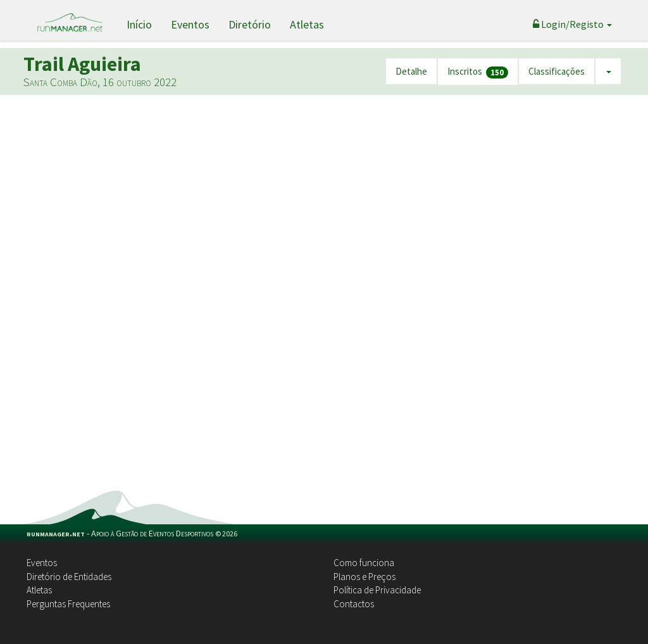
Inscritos (478, 72)
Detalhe (411, 71)
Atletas (307, 24)
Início (139, 24)
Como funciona (364, 563)
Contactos (354, 604)
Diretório (250, 24)
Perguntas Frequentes (68, 604)
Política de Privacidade (377, 590)
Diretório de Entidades (69, 577)
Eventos (190, 24)
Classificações (557, 71)
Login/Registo (572, 24)
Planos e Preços (364, 577)
